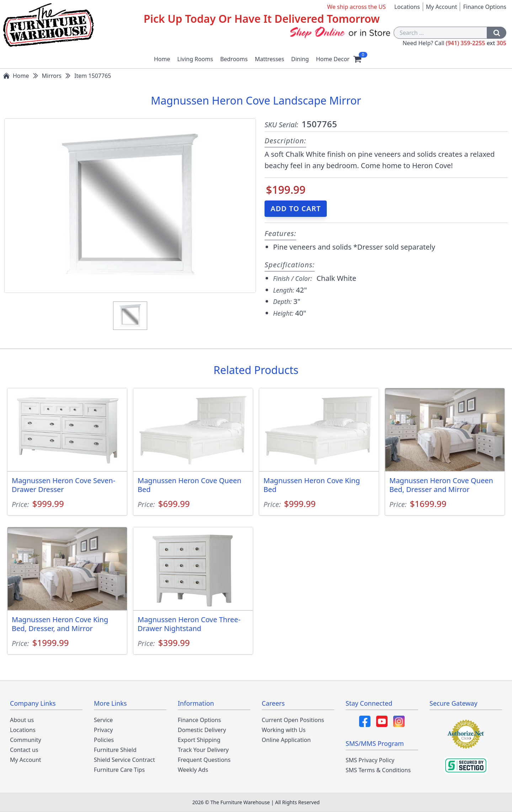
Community (26, 740)
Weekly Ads (193, 770)
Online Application (286, 740)
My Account (442, 7)
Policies (104, 740)
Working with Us (284, 730)
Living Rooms (195, 59)
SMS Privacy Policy (370, 760)
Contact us (24, 750)
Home (162, 59)
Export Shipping (199, 740)
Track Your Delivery (203, 750)
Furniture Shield (115, 750)
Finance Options (485, 7)
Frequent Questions (204, 760)
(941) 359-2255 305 (476, 43)
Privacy (103, 730)
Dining (300, 59)
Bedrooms (234, 59)
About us (22, 720)
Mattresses (270, 59)
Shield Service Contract (124, 760)
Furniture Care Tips (119, 770)
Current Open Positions (293, 720)
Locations (407, 7)
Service (103, 720)
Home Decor (333, 59)
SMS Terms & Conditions (378, 770)
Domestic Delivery (202, 730)
